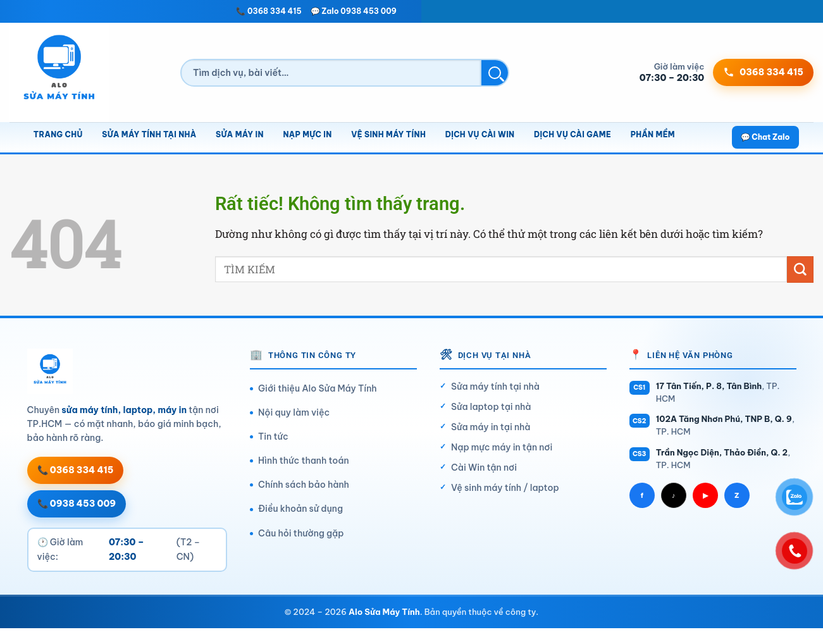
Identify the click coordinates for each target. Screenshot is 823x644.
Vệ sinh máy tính (388, 134)
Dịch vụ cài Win (480, 134)
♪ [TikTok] (674, 495)
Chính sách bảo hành (304, 485)
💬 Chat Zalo (765, 137)
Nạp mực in (307, 134)
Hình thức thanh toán (304, 461)
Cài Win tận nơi (484, 468)
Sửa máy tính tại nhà (149, 134)
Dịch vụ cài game (572, 134)
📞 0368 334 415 (269, 11)
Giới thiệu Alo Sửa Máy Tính (318, 388)
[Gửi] (800, 269)
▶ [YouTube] (705, 495)
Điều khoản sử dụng (300, 509)
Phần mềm (653, 134)
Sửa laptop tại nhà (491, 407)
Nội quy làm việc (294, 412)
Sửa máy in (240, 134)
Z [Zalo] (737, 495)
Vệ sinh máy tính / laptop (505, 488)
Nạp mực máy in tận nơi (502, 447)
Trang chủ (58, 134)
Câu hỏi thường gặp (301, 533)
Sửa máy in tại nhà (491, 427)
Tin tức (273, 437)
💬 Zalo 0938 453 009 (354, 11)
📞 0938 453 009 (77, 504)
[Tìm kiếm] (331, 73)
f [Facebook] (642, 495)
